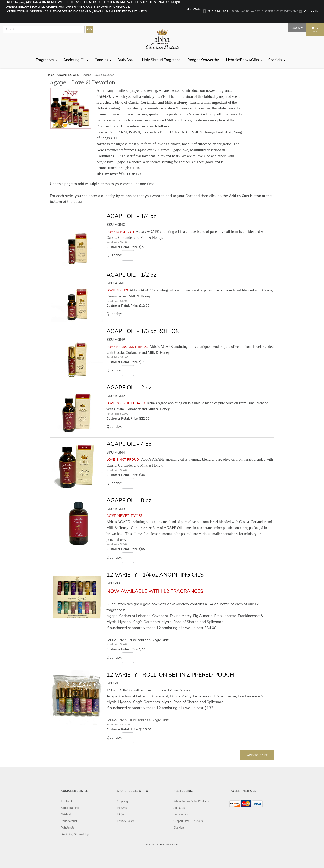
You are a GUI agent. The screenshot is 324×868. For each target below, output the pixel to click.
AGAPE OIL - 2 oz (129, 388)
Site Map (179, 828)
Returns (122, 808)
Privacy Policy (126, 821)
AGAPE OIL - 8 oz (129, 500)
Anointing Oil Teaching (75, 834)
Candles (103, 60)
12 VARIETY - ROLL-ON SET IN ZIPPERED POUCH (170, 675)
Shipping (123, 801)
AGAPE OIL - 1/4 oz (131, 216)
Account (297, 28)
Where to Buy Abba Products (191, 801)
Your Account (69, 821)
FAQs (121, 814)
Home (51, 75)
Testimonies (180, 814)
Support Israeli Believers (188, 821)
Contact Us (311, 11)
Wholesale (68, 828)
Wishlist (66, 814)
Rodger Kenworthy (204, 60)
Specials (277, 60)
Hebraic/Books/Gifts (244, 60)
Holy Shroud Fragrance (162, 60)
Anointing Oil (76, 60)
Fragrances (46, 60)
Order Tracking (70, 808)
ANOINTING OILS (68, 75)
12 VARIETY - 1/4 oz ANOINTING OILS (155, 575)
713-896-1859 (219, 11)
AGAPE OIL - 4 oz (129, 444)
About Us (179, 808)
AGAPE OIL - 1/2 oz (131, 275)
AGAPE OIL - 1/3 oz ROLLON (143, 331)
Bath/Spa (127, 60)
